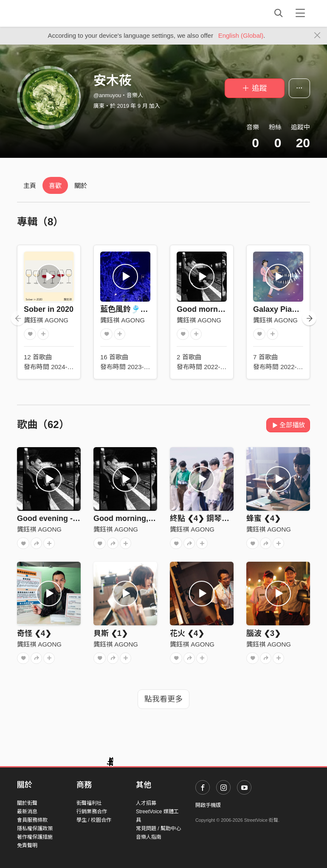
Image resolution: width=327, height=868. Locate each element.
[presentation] (18, 318)
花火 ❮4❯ (187, 633)
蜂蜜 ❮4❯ (264, 518)
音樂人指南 (149, 837)
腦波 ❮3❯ (264, 633)
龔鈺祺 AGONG (46, 320)
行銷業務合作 (92, 812)
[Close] (317, 36)
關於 (81, 186)
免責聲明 (27, 846)
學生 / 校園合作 (94, 820)
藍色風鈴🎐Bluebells (137, 309)
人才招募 (146, 803)
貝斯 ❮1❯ (111, 633)
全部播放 (288, 425)
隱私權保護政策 (35, 829)
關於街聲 (27, 803)
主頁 (30, 186)
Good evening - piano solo (65, 518)
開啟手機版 (208, 805)
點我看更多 (163, 699)
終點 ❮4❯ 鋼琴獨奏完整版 (215, 518)
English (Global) (241, 35)
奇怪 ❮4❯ (34, 633)
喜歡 (55, 186)
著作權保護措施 (35, 837)
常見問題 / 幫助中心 (158, 829)
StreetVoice (52, 13)
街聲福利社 (89, 803)
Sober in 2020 (49, 309)
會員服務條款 (32, 820)
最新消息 (27, 812)
